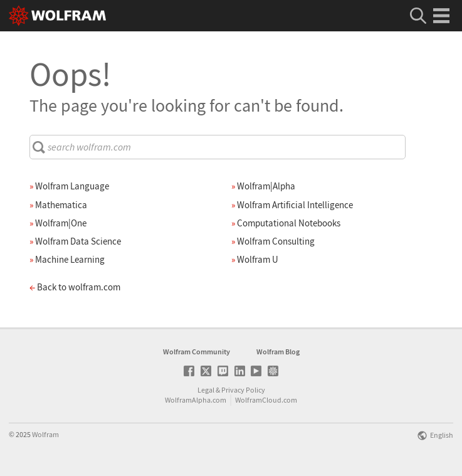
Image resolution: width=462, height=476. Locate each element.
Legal (206, 390)
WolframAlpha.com (196, 400)
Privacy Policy (243, 390)
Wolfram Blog (278, 352)
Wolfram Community (197, 352)
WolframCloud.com (266, 400)
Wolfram (45, 434)
